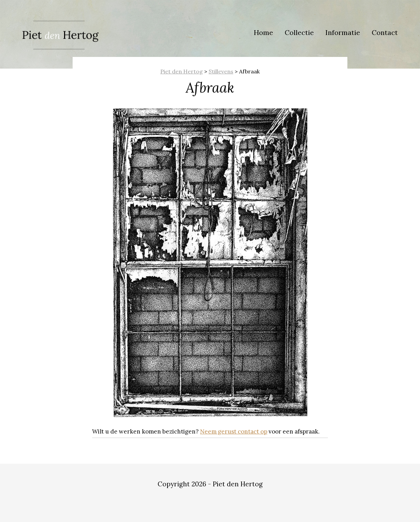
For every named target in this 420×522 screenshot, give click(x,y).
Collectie (299, 32)
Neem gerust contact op (234, 431)
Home (263, 32)
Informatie (343, 32)
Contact (385, 32)
